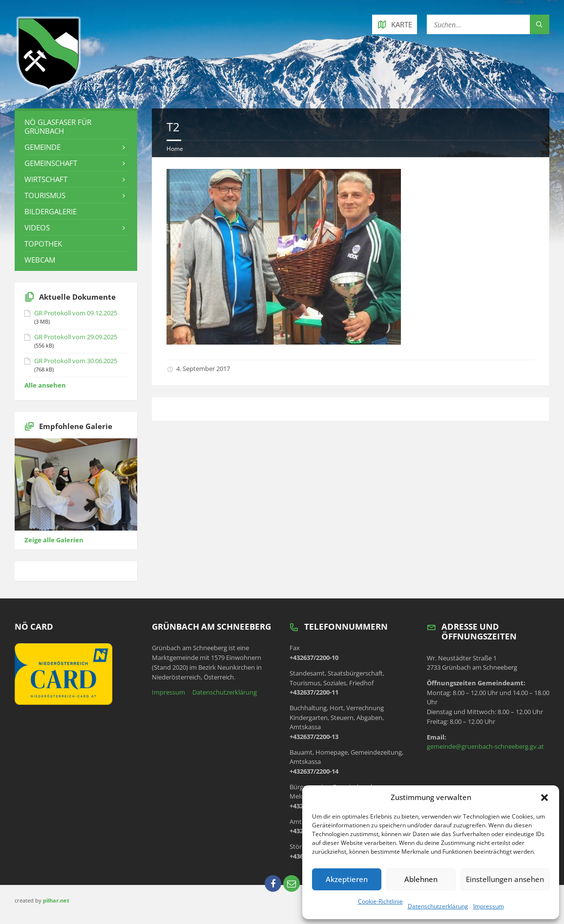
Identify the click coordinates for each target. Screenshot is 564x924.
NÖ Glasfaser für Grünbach (58, 126)
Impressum (489, 906)
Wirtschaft (46, 179)
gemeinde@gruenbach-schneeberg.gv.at (485, 746)
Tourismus (45, 195)
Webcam (40, 260)
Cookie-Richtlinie (380, 901)
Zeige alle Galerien (54, 540)
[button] (544, 798)
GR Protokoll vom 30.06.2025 (76, 361)
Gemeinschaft (51, 163)
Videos (37, 227)
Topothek (43, 244)
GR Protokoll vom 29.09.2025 (76, 337)
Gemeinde (42, 147)
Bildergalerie (51, 211)
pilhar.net (56, 900)
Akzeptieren (347, 879)
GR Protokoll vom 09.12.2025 (76, 313)
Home (175, 149)
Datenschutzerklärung (438, 906)
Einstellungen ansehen (505, 879)
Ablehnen (421, 879)
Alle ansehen (45, 385)
